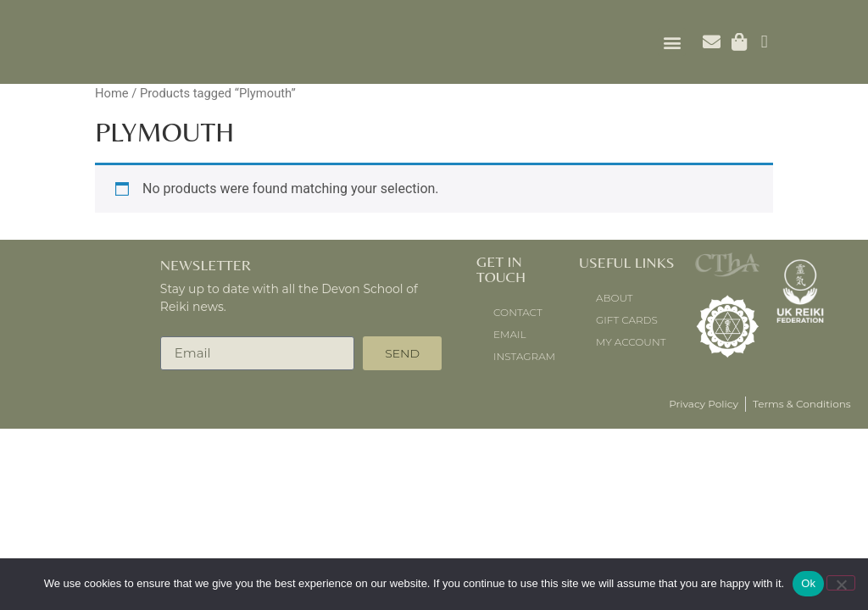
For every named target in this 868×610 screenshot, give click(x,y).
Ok (808, 583)
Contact (518, 312)
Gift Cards (627, 320)
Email (510, 334)
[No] (841, 583)
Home (112, 93)
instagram (524, 356)
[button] (672, 42)
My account (631, 342)
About (615, 298)
